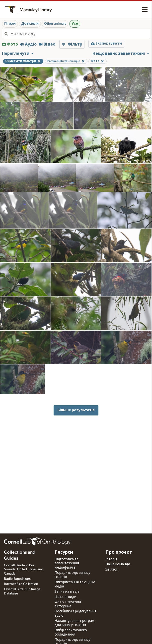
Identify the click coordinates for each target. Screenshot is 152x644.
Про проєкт (119, 552)
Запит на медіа (67, 592)
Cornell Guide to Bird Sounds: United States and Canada (24, 570)
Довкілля (30, 24)
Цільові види (65, 597)
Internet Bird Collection (21, 584)
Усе (75, 24)
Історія (111, 559)
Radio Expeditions (17, 579)
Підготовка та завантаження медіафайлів (67, 564)
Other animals (55, 24)
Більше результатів (76, 410)
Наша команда (118, 564)
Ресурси (64, 552)
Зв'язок (112, 570)
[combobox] (80, 34)
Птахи (10, 24)
